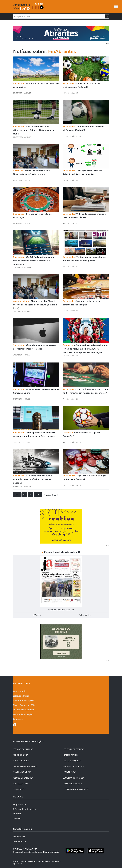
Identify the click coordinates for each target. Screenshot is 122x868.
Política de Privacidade (24, 710)
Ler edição (85, 615)
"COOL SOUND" (20, 755)
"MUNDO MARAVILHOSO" (25, 766)
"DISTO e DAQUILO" (72, 761)
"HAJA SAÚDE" (20, 789)
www (37, 615)
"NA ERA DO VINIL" (22, 772)
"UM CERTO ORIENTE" (73, 784)
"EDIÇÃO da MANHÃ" (23, 749)
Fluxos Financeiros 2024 (24, 705)
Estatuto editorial (21, 696)
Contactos (18, 719)
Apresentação (20, 691)
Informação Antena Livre (25, 809)
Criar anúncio (19, 841)
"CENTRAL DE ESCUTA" (73, 749)
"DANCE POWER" (71, 755)
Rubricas (17, 814)
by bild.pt (18, 864)
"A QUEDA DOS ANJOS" (73, 778)
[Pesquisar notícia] (59, 16)
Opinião (17, 818)
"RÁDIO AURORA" (21, 761)
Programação (19, 804)
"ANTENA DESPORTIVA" (74, 766)
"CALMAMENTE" (21, 784)
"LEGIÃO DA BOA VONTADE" (76, 789)
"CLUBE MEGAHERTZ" (23, 778)
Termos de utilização (23, 714)
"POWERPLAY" (69, 772)
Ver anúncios (19, 837)
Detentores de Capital (23, 700)
